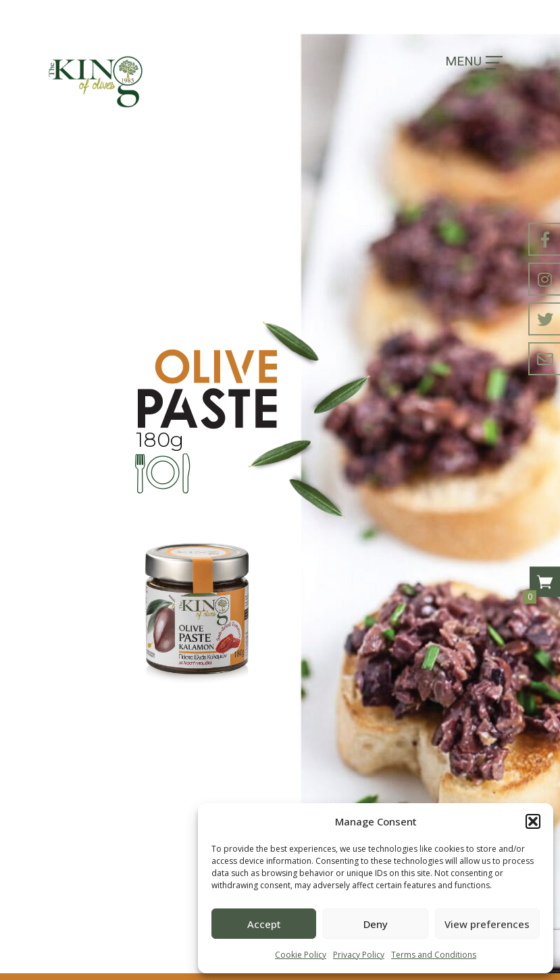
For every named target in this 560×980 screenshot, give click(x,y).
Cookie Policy (301, 955)
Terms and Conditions (434, 955)
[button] (533, 821)
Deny (376, 924)
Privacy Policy (359, 955)
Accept (264, 924)
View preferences (487, 924)
